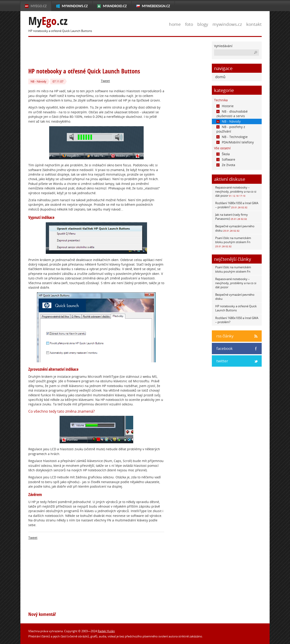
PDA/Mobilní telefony (235, 142)
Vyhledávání (223, 46)
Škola (223, 154)
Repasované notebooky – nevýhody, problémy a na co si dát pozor (236, 191)
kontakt (254, 24)
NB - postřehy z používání (231, 129)
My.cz (48, 21)
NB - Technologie (232, 137)
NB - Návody (38, 81)
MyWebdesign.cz (156, 6)
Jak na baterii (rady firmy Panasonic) (232, 217)
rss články (225, 336)
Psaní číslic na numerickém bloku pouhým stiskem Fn (233, 242)
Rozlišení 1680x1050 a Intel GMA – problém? (237, 205)
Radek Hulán (106, 631)
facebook (225, 348)
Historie (225, 106)
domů (220, 77)
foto (189, 24)
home (175, 24)
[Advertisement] (111, 52)
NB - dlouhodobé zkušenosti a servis (232, 114)
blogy (203, 24)
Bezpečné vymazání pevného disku (235, 228)
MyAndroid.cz (115, 6)
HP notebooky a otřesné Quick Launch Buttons (236, 308)
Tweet (105, 81)
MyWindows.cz (75, 6)
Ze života (226, 165)
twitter (222, 361)
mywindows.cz (227, 24)
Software (226, 159)
